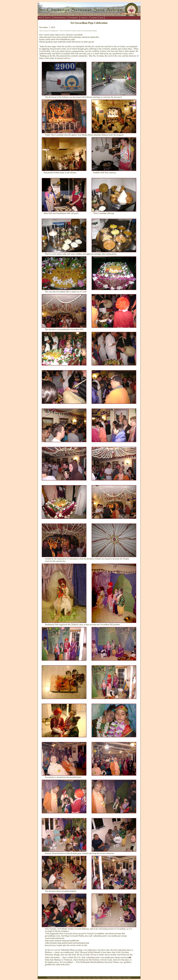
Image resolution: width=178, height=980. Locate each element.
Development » (74, 18)
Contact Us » (85, 18)
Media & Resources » (60, 18)
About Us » (48, 18)
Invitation (94, 18)
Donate (101, 18)
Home (41, 18)
